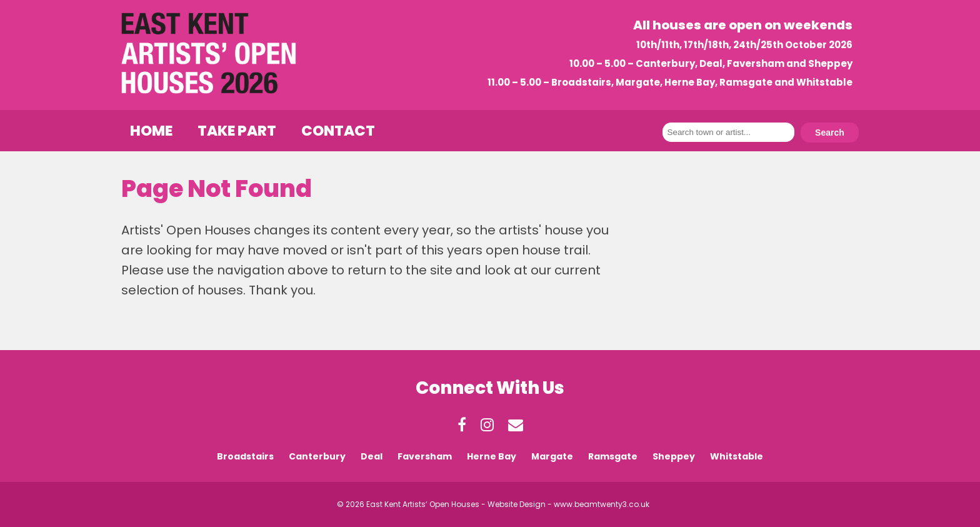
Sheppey (674, 456)
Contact (338, 131)
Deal (372, 456)
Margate (552, 456)
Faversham (425, 456)
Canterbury (317, 456)
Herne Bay (492, 456)
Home (151, 131)
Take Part (237, 131)
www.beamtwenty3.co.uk (602, 504)
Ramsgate (613, 456)
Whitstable (737, 456)
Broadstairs (245, 456)
